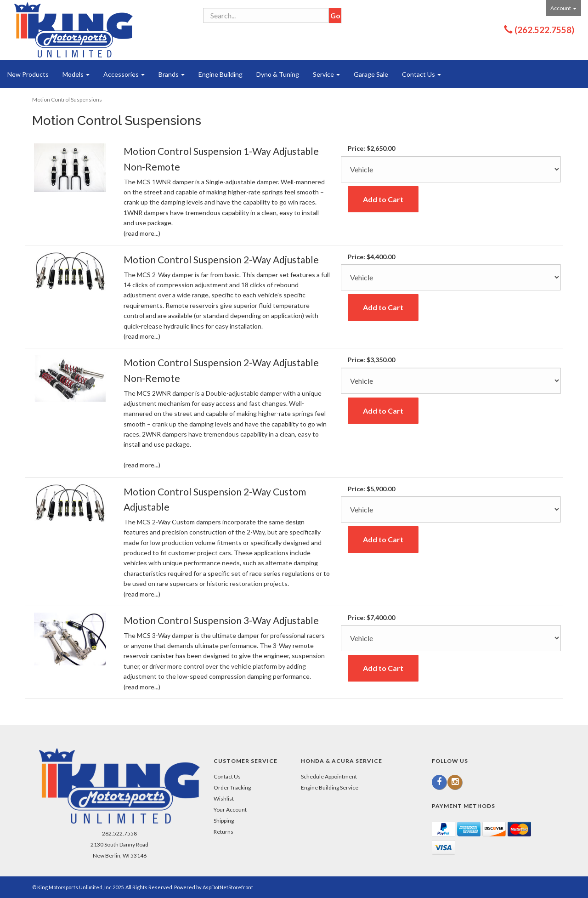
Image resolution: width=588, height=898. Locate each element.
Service (326, 74)
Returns (223, 832)
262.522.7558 (119, 833)
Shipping (224, 821)
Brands (172, 74)
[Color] (451, 169)
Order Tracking (232, 787)
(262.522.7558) (544, 30)
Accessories (124, 74)
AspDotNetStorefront (228, 887)
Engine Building (220, 74)
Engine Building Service (330, 787)
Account (563, 8)
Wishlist (224, 799)
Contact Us (421, 74)
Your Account (230, 810)
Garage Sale (371, 74)
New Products (28, 74)
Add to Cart (383, 199)
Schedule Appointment (329, 776)
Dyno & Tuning (278, 74)
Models (76, 74)
